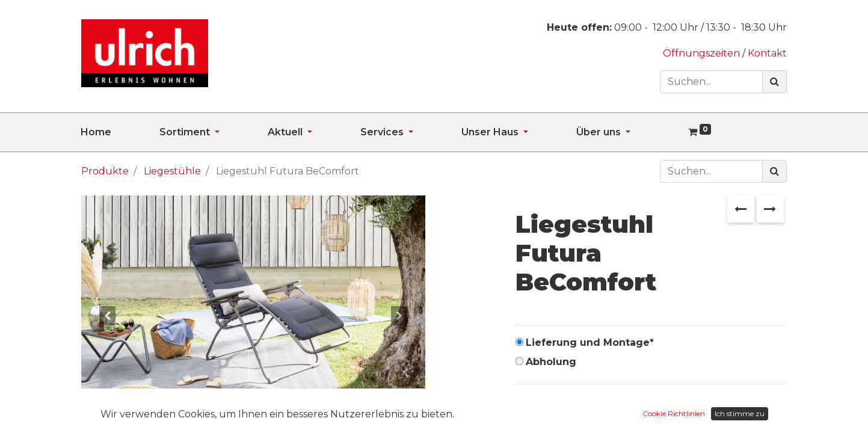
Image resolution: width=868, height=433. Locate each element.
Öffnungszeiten (703, 53)
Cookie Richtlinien (674, 413)
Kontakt (767, 53)
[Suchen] (774, 82)
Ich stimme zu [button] (740, 413)
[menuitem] (120, 132)
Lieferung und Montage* (590, 342)
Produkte (105, 171)
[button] (107, 316)
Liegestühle (172, 171)
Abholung (551, 362)
